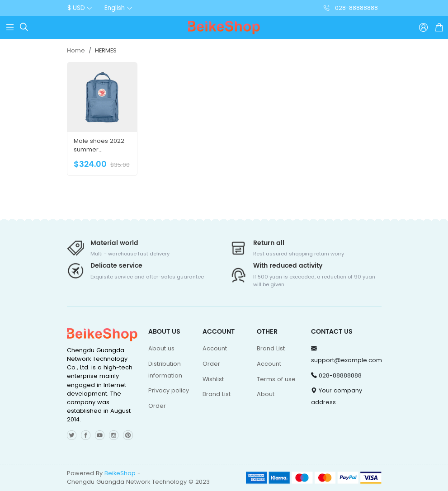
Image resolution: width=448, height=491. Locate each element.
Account (215, 348)
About (266, 394)
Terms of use (276, 379)
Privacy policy (169, 390)
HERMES (106, 50)
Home (76, 50)
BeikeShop (120, 473)
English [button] (115, 8)
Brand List (217, 394)
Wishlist (213, 379)
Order (157, 406)
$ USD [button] (76, 8)
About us (161, 348)
